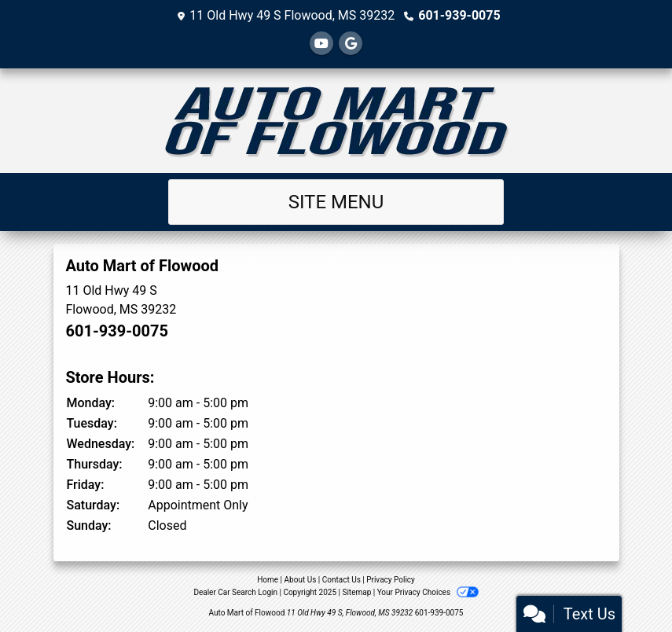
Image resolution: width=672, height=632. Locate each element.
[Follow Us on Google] (351, 44)
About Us (301, 580)
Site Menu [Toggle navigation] (336, 202)
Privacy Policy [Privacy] (391, 580)
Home (268, 580)
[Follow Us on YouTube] (321, 44)
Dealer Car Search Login (235, 592)
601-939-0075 (459, 15)
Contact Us (342, 580)
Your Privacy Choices (428, 592)
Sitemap (356, 592)
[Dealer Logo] (336, 121)
